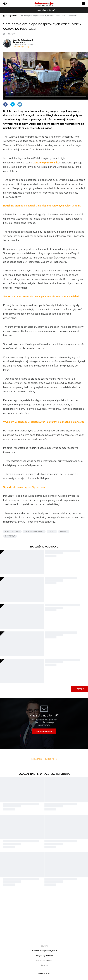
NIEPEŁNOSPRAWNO (34, 532)
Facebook (5, 104)
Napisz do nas (43, 731)
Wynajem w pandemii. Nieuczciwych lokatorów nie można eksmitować (44, 422)
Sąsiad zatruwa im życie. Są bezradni (24, 487)
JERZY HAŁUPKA (12, 532)
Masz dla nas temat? (46, 10)
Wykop (20, 104)
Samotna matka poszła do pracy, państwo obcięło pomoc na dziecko (42, 297)
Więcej (78, 689)
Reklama (44, 965)
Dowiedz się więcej (21, 47)
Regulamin (44, 946)
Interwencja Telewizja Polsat (44, 759)
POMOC (64, 532)
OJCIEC (52, 532)
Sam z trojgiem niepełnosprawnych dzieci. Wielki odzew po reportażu (48, 16)
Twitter (13, 104)
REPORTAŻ (10, 536)
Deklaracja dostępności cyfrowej (44, 951)
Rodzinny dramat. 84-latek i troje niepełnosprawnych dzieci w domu (42, 206)
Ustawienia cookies (44, 961)
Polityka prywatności (44, 956)
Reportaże (12, 16)
